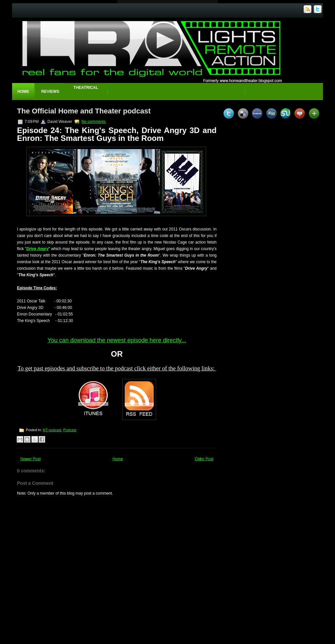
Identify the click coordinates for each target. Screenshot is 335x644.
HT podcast (52, 430)
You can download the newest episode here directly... (117, 340)
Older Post (204, 459)
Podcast (70, 430)
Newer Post (30, 459)
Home (23, 92)
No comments (94, 122)
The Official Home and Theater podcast (84, 111)
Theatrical (86, 88)
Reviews (50, 92)
